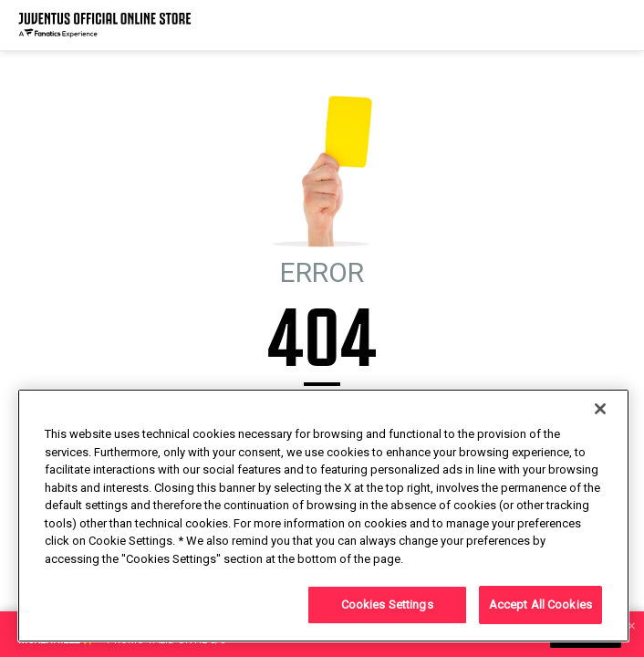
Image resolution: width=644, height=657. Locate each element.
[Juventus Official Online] (105, 25)
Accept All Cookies (540, 605)
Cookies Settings (387, 605)
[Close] (600, 409)
